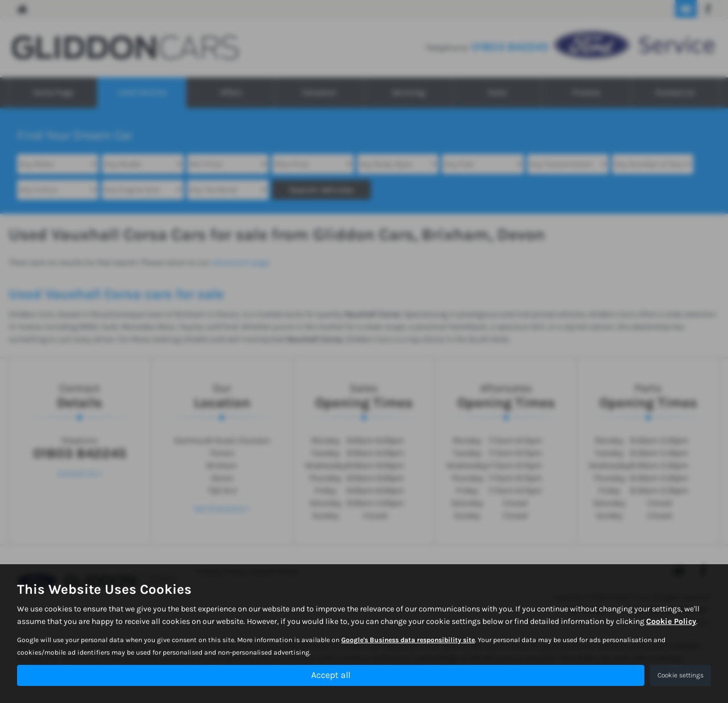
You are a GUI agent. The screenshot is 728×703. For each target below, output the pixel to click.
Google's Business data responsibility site (408, 640)
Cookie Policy (671, 622)
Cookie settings (681, 675)
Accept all (331, 675)
